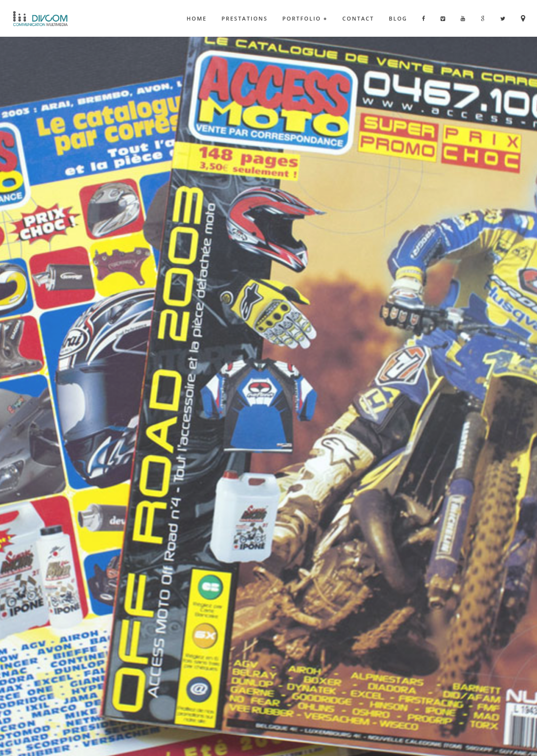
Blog (398, 18)
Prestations (244, 18)
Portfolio (305, 18)
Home (197, 18)
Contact (358, 18)
